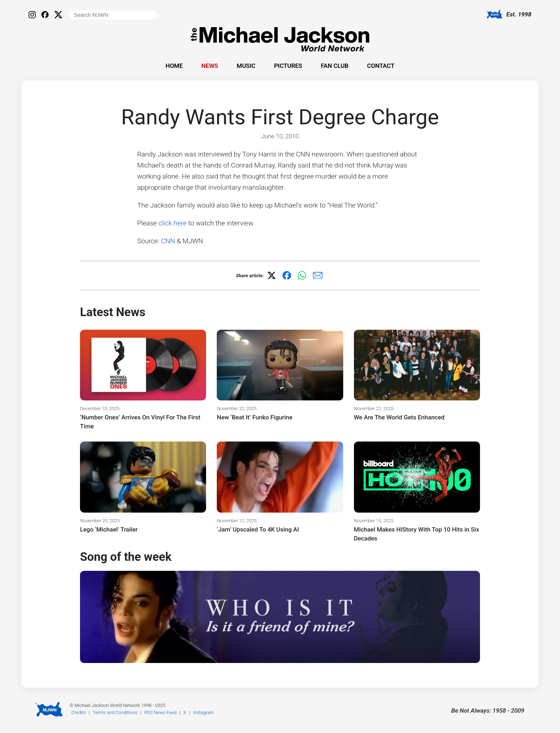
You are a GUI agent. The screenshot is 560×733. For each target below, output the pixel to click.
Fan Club (334, 66)
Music (246, 66)
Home (174, 66)
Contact (381, 66)
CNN (168, 241)
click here (172, 223)
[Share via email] (318, 275)
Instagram (204, 712)
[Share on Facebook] (287, 275)
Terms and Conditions (115, 712)
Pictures (288, 66)
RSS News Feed (160, 712)
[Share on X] (271, 275)
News (210, 66)
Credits (79, 712)
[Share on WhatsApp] (302, 275)
